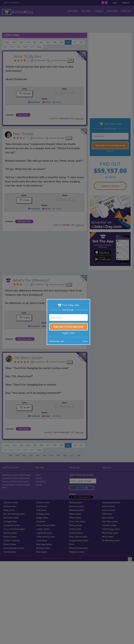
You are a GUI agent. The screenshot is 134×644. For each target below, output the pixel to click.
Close (85, 341)
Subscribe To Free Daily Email (68, 327)
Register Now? (68, 333)
